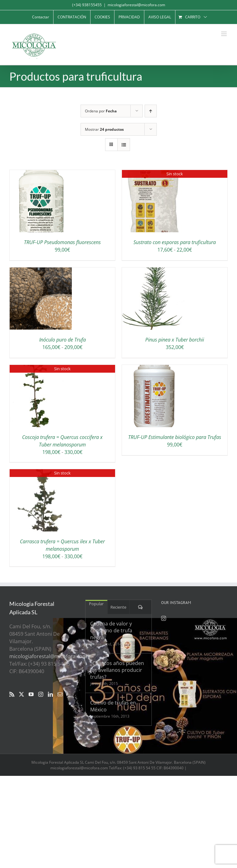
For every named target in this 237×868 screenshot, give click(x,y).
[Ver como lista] (124, 145)
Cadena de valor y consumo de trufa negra (111, 630)
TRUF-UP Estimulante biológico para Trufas (175, 437)
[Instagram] (41, 694)
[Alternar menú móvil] (224, 34)
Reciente (118, 607)
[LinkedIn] (50, 694)
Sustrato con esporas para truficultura (175, 242)
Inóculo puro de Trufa (63, 340)
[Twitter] (21, 694)
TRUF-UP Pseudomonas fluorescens (62, 242)
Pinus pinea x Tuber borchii (175, 340)
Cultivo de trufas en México (113, 706)
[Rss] (12, 694)
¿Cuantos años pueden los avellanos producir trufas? (117, 670)
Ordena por (101, 111)
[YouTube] (31, 694)
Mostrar (104, 129)
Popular (96, 604)
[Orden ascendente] (151, 111)
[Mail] (60, 694)
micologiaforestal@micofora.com (136, 5)
